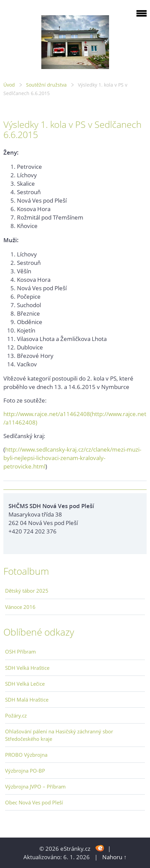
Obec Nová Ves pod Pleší (34, 802)
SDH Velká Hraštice (27, 668)
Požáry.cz (16, 715)
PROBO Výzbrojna (26, 755)
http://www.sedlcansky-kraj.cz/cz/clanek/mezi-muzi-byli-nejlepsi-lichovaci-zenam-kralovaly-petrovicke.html (72, 458)
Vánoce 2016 (20, 607)
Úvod (9, 85)
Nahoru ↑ (114, 857)
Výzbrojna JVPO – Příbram (35, 786)
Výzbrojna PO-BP (25, 771)
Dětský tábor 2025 (27, 591)
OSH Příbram (20, 652)
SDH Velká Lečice (25, 684)
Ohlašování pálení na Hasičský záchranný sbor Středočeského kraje (59, 735)
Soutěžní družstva (46, 85)
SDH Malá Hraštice (27, 700)
